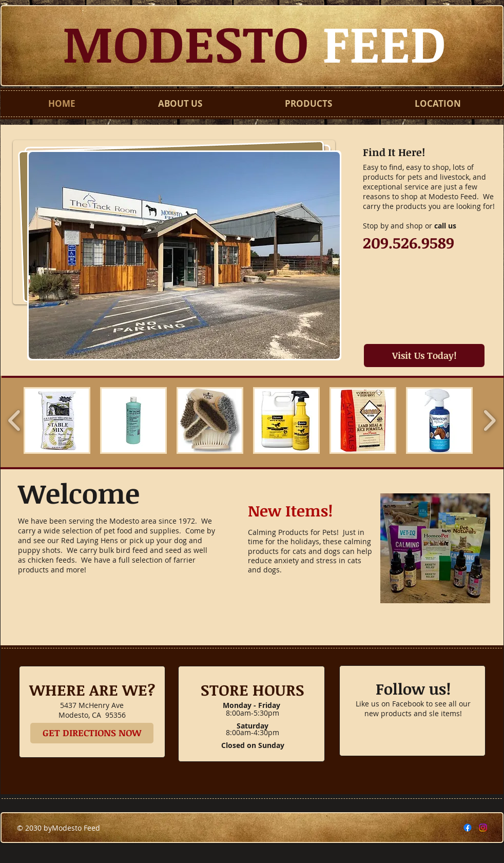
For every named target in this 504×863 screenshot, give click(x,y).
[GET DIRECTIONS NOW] (92, 733)
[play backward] (15, 420)
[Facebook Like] (413, 740)
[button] (184, 255)
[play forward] (489, 420)
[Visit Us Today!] (424, 356)
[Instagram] (483, 828)
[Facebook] (468, 828)
